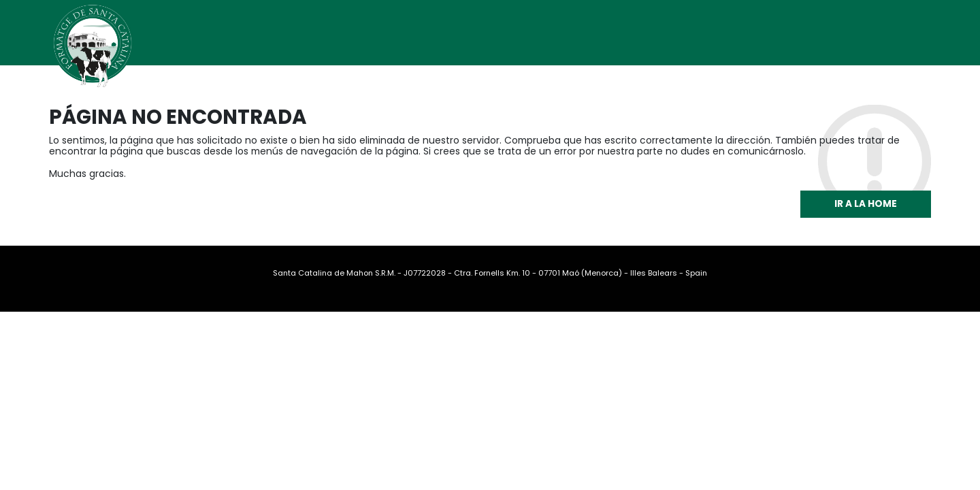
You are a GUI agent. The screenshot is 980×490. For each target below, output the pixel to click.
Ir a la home (866, 204)
